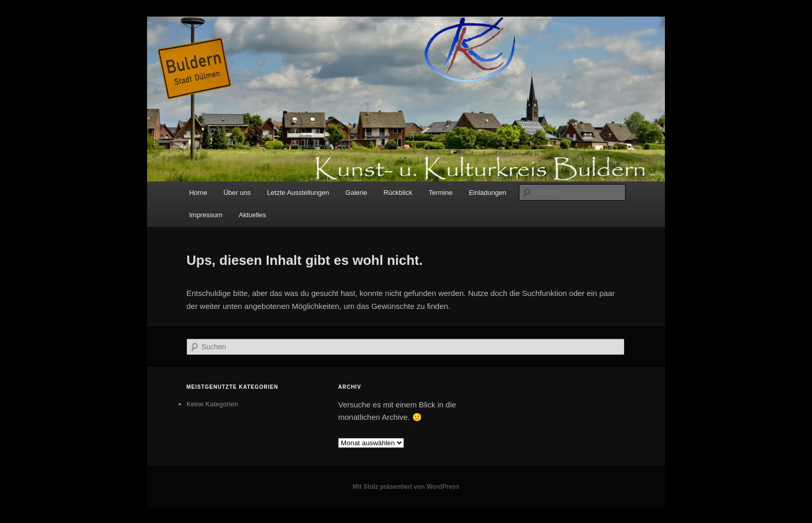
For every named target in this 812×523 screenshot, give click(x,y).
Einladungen (487, 193)
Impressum (206, 215)
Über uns (237, 193)
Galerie (356, 193)
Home (198, 193)
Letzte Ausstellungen (298, 193)
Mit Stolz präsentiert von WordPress (406, 487)
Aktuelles (252, 215)
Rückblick (398, 193)
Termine (441, 193)
